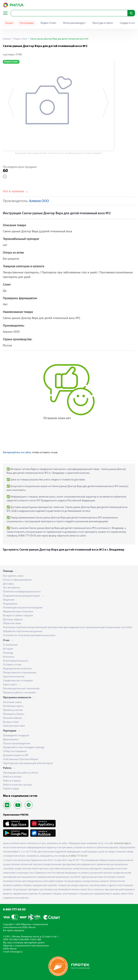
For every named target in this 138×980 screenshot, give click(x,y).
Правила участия (13, 710)
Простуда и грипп (103, 23)
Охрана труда (11, 789)
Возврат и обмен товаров (18, 616)
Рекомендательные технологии (21, 689)
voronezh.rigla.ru (122, 843)
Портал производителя (17, 744)
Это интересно (12, 588)
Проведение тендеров (16, 736)
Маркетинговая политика (18, 612)
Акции (9, 23)
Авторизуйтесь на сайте (17, 453)
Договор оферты (13, 620)
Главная (7, 39)
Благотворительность (16, 661)
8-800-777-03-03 (14, 910)
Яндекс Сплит (48, 23)
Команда (8, 653)
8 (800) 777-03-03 (78, 856)
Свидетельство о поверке (18, 681)
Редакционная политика (17, 669)
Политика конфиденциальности (22, 592)
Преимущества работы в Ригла (21, 773)
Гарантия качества (14, 677)
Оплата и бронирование (17, 580)
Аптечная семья (12, 702)
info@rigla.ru (16, 952)
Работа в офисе (12, 781)
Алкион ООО (39, 201)
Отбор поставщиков (15, 751)
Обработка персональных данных (23, 631)
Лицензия (9, 600)
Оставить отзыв (12, 665)
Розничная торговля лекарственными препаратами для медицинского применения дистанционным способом (68, 627)
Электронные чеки (14, 726)
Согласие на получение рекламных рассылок (29, 635)
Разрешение (10, 604)
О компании (10, 645)
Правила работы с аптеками (19, 693)
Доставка (8, 584)
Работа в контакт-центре (17, 785)
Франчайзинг (11, 740)
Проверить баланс (14, 714)
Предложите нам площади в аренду (24, 747)
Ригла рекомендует (74, 23)
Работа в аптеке (12, 777)
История (8, 649)
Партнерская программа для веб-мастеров (28, 763)
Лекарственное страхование (20, 673)
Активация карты (13, 706)
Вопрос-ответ (11, 722)
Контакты (9, 657)
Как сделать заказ (13, 576)
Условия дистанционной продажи (23, 608)
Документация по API (16, 755)
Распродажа (27, 23)
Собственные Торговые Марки (21, 759)
